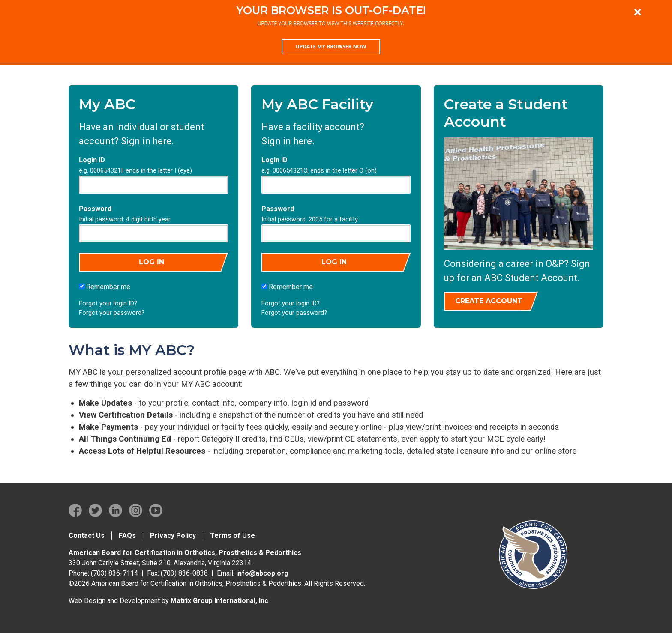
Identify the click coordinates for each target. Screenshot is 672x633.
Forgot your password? (112, 313)
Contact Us (87, 536)
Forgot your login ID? (108, 303)
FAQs (127, 536)
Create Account (489, 301)
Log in (151, 262)
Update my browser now (331, 46)
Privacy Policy (173, 536)
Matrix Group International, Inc (219, 601)
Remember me (105, 287)
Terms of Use (232, 536)
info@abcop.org (262, 573)
